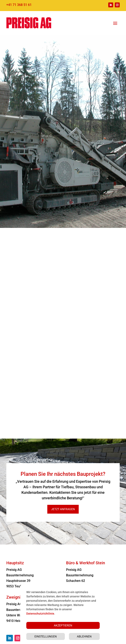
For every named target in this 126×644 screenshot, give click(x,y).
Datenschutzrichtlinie (40, 614)
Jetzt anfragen (63, 509)
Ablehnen (84, 636)
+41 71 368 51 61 (19, 5)
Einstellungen (46, 636)
